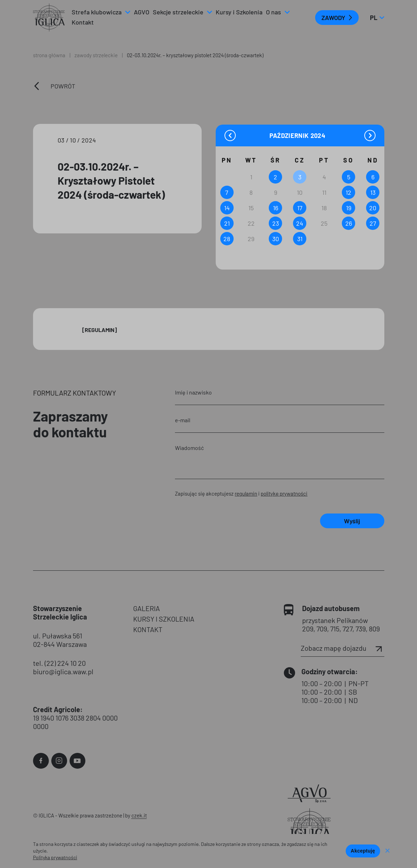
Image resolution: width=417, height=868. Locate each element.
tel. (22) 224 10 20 (59, 663)
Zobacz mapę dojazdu (343, 648)
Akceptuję (363, 851)
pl (377, 18)
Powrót (63, 86)
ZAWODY (333, 18)
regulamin (246, 493)
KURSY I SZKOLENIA (164, 619)
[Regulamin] (100, 330)
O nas (273, 12)
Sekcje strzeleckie (178, 12)
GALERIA (146, 608)
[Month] (289, 135)
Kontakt (83, 22)
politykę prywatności (284, 493)
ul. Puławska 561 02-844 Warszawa (60, 640)
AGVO (142, 12)
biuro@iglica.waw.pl (63, 671)
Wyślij (352, 521)
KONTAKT (148, 629)
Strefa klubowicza (97, 12)
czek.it (139, 815)
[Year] (318, 136)
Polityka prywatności (55, 857)
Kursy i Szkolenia (239, 12)
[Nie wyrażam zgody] (387, 851)
